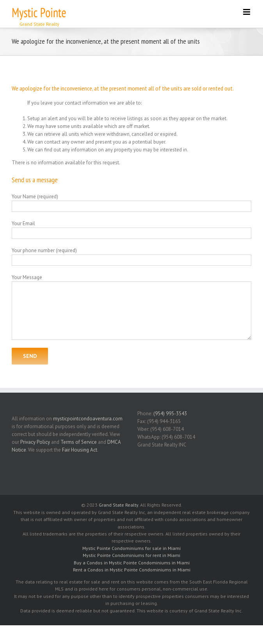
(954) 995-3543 (170, 414)
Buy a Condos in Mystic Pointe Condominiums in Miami (132, 563)
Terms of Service (79, 442)
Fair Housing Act (80, 450)
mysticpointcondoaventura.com (88, 419)
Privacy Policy (35, 442)
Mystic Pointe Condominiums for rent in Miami (131, 555)
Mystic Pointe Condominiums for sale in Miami (131, 548)
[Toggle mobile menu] (247, 12)
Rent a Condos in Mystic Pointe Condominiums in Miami (132, 570)
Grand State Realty (118, 505)
